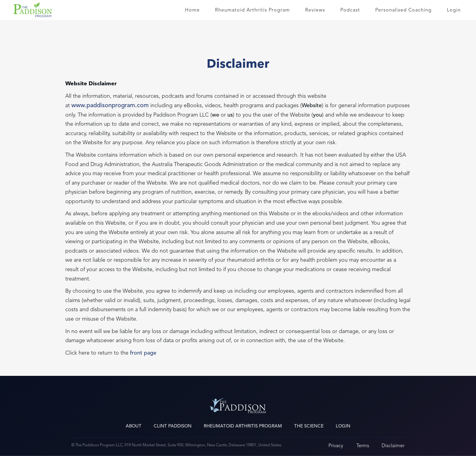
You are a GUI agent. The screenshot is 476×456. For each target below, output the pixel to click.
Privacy (336, 446)
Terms (363, 446)
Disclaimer (393, 446)
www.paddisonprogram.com (110, 105)
